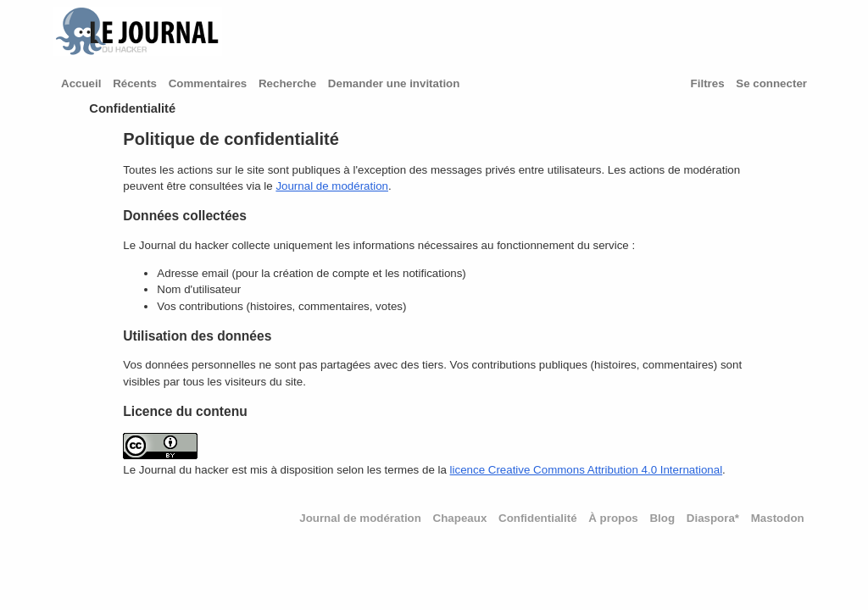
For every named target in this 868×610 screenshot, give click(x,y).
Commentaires (208, 83)
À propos (613, 518)
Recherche (287, 83)
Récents (135, 83)
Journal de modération (332, 186)
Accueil (81, 83)
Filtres (708, 83)
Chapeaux (460, 518)
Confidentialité (538, 518)
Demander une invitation (394, 83)
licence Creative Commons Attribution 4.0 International (587, 470)
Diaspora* (713, 518)
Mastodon (778, 518)
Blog (662, 518)
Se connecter (771, 83)
